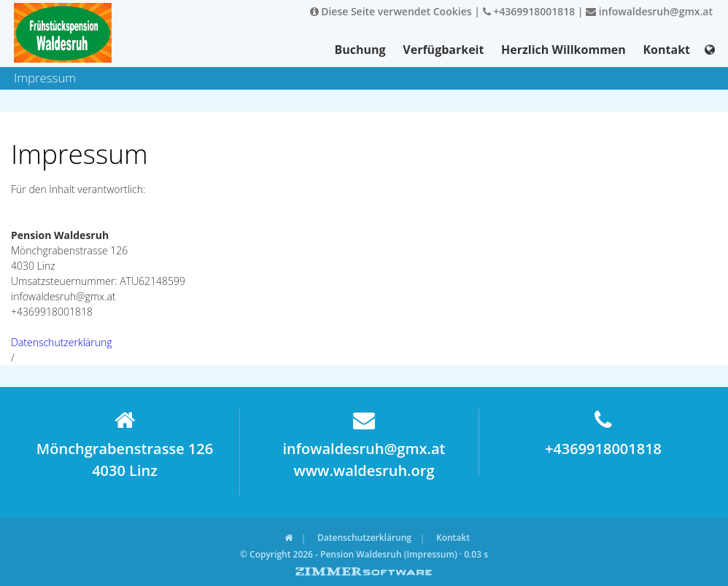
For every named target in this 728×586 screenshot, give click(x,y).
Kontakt (666, 50)
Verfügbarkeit (443, 50)
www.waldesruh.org (364, 470)
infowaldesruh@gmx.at (649, 11)
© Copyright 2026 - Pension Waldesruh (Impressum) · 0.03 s (364, 554)
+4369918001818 (529, 11)
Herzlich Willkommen (564, 50)
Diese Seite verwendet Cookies (391, 11)
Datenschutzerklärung (62, 342)
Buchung (360, 50)
